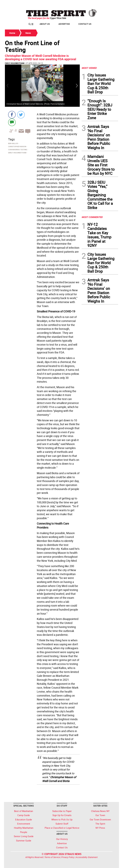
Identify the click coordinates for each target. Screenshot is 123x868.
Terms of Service (52, 857)
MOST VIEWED (89, 68)
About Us (45, 24)
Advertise (64, 24)
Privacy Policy (68, 857)
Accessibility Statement (87, 857)
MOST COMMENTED (92, 217)
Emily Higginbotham (15, 63)
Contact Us (85, 24)
